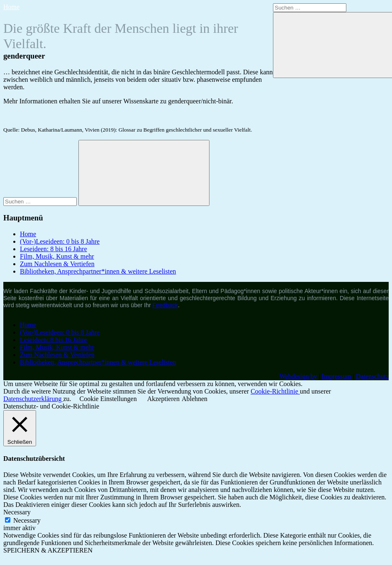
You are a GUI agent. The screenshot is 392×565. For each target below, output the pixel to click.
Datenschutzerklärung (33, 399)
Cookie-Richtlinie (275, 391)
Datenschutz (372, 376)
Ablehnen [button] (195, 399)
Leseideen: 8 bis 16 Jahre (54, 249)
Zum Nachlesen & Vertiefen (57, 264)
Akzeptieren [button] (163, 399)
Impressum (337, 376)
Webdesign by (298, 376)
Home (11, 7)
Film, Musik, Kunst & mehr (57, 256)
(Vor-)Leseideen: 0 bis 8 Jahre (60, 241)
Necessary (27, 520)
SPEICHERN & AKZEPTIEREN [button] (48, 550)
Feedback (165, 305)
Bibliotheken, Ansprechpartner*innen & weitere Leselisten (98, 271)
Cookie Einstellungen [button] (108, 399)
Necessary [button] (17, 512)
